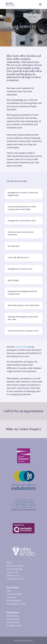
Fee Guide (11, 597)
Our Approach (13, 619)
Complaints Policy (16, 579)
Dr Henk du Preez (15, 566)
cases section (21, 347)
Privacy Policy (13, 576)
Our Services (13, 616)
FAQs (9, 591)
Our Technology (15, 569)
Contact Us (12, 572)
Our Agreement (14, 601)
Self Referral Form (16, 604)
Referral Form (14, 626)
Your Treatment (14, 594)
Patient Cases (13, 622)
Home (9, 563)
